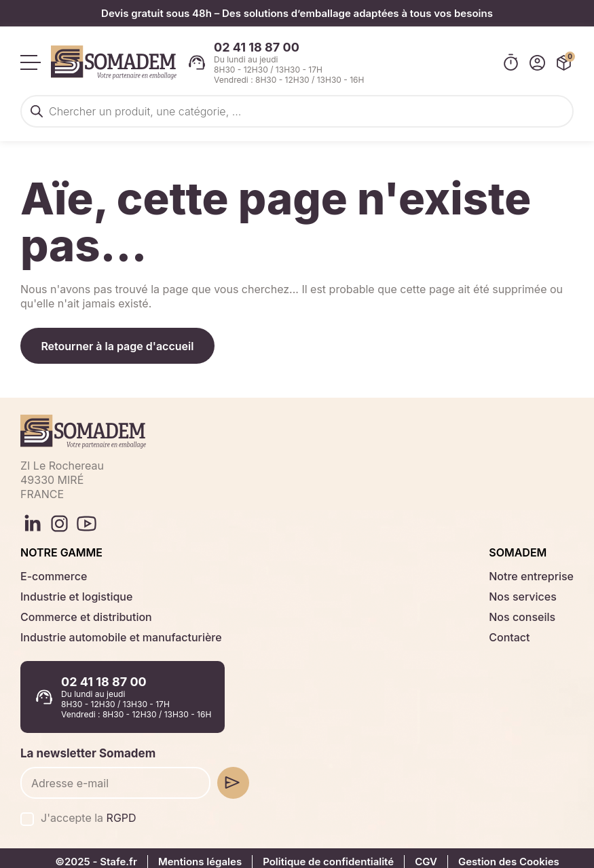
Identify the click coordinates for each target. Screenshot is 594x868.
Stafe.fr (117, 854)
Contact (514, 631)
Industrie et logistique (72, 591)
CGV (421, 854)
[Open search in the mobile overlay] (297, 107)
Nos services (527, 591)
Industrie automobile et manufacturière (113, 631)
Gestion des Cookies (503, 854)
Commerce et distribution (81, 611)
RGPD (116, 810)
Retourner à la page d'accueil (119, 341)
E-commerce (51, 570)
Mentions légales (197, 854)
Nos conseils (526, 611)
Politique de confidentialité (324, 854)
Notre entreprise (535, 570)
